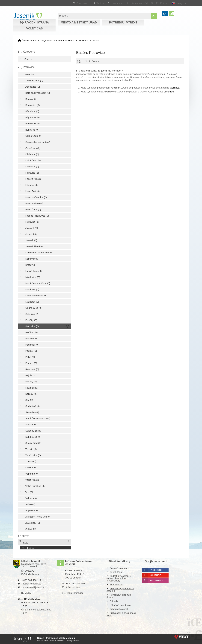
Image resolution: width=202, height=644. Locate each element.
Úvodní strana (28, 17)
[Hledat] (154, 16)
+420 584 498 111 (31, 580)
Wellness (83, 41)
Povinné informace (119, 567)
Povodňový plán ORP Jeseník (119, 595)
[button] (137, 3)
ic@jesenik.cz (74, 586)
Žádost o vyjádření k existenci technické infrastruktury (119, 578)
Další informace (75, 592)
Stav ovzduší (116, 584)
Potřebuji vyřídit (123, 23)
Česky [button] (179, 3)
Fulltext (25, 542)
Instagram (157, 580)
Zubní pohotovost (119, 608)
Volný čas (34, 29)
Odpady (114, 600)
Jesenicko (169, 92)
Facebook (156, 569)
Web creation (181, 636)
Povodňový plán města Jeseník (120, 589)
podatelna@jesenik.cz (34, 587)
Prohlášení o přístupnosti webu (121, 613)
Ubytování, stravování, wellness (58, 41)
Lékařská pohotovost (121, 604)
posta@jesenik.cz (32, 583)
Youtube (155, 574)
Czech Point (116, 571)
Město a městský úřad (79, 23)
